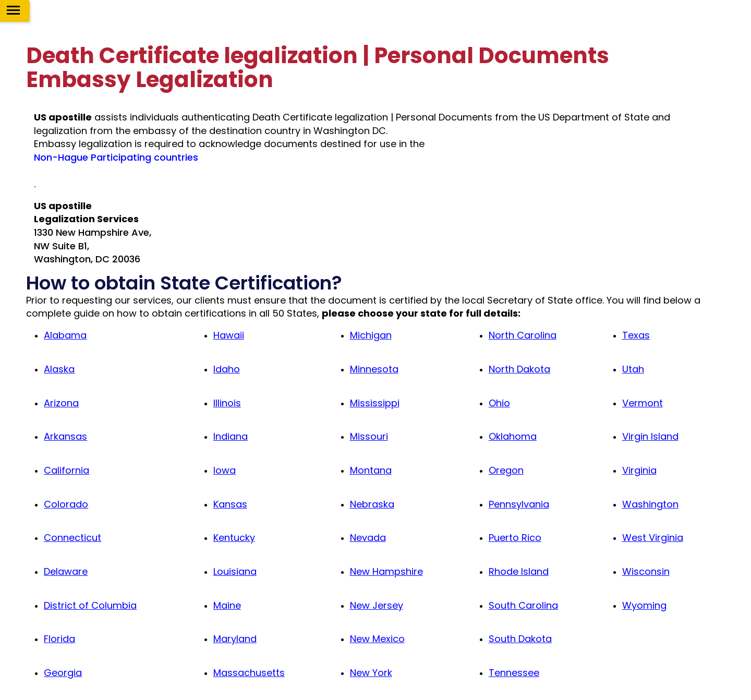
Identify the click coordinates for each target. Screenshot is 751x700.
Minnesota (374, 369)
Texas (636, 335)
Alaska (59, 369)
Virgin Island (650, 436)
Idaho (227, 369)
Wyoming (644, 605)
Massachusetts (249, 673)
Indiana (231, 436)
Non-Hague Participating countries (116, 157)
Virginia (639, 470)
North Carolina (523, 335)
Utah (633, 369)
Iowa (225, 470)
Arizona (61, 403)
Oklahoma (513, 436)
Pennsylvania (519, 504)
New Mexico (377, 639)
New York (371, 673)
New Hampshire (386, 571)
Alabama (65, 335)
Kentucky (234, 538)
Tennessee (514, 673)
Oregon (506, 470)
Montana (371, 470)
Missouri (369, 436)
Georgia (63, 673)
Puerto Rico (515, 538)
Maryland (235, 639)
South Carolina (523, 605)
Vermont (643, 403)
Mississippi (375, 403)
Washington (650, 504)
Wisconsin (646, 571)
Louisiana (235, 571)
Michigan (371, 335)
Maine (227, 605)
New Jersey (377, 605)
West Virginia (653, 538)
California (66, 470)
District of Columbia (90, 605)
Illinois (227, 403)
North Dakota (519, 369)
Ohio (499, 403)
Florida (59, 639)
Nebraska (372, 504)
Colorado (66, 504)
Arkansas (65, 436)
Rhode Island (519, 571)
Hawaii (229, 335)
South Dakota (520, 639)
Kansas (230, 504)
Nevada (368, 538)
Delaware (66, 571)
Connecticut (72, 538)
